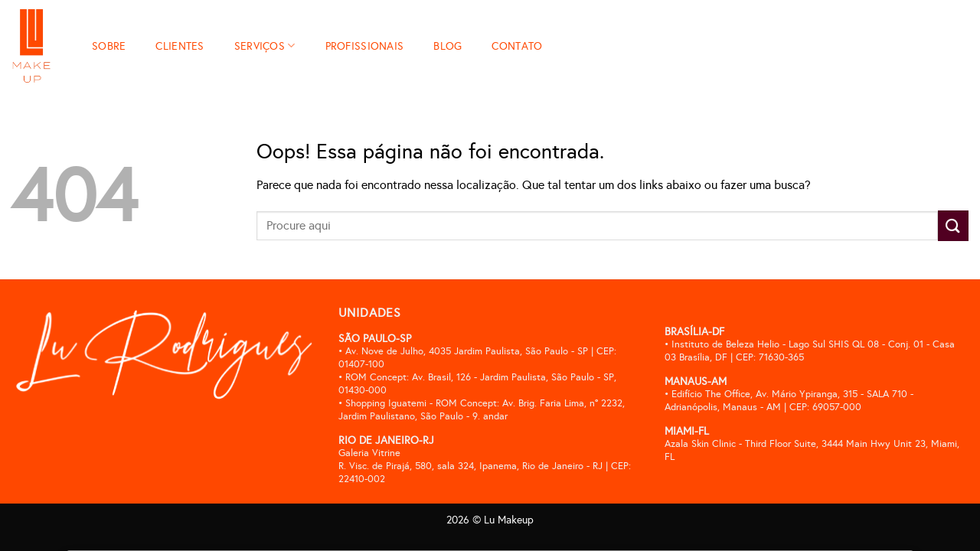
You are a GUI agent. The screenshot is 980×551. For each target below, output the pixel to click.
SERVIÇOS (265, 46)
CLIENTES (180, 46)
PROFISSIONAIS (365, 46)
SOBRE (109, 46)
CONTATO (517, 46)
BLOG (448, 46)
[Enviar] (953, 225)
